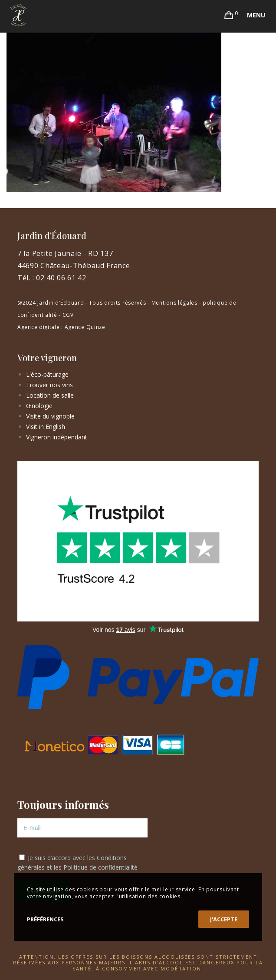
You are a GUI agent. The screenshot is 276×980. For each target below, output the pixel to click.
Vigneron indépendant (57, 437)
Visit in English (46, 427)
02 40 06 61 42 (61, 278)
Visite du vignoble (50, 416)
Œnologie (39, 406)
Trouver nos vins (49, 385)
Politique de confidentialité (100, 867)
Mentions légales (174, 303)
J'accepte (224, 919)
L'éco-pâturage (47, 374)
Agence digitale (39, 327)
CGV (68, 315)
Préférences (45, 919)
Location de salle (50, 395)
